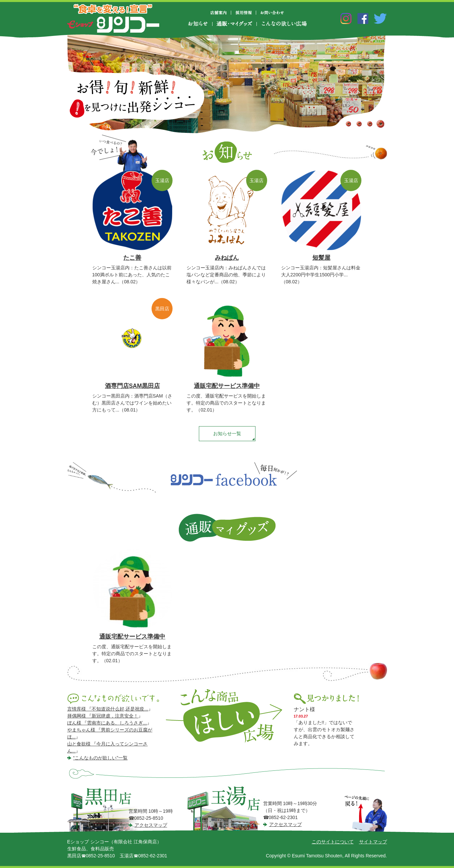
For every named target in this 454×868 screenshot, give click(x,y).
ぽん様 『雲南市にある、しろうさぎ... (107, 723)
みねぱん (227, 258)
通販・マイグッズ (234, 24)
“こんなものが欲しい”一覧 (100, 758)
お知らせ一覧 (227, 434)
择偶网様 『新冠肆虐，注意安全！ (103, 716)
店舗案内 (221, 13)
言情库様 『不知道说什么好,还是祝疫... (108, 709)
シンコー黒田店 (106, 809)
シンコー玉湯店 (226, 809)
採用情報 (244, 13)
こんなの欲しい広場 (284, 24)
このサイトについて (333, 842)
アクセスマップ (151, 825)
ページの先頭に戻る (366, 814)
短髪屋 (321, 258)
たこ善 (132, 258)
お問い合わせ (272, 13)
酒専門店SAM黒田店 (132, 386)
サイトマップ (373, 842)
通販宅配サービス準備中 (227, 386)
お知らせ (200, 24)
